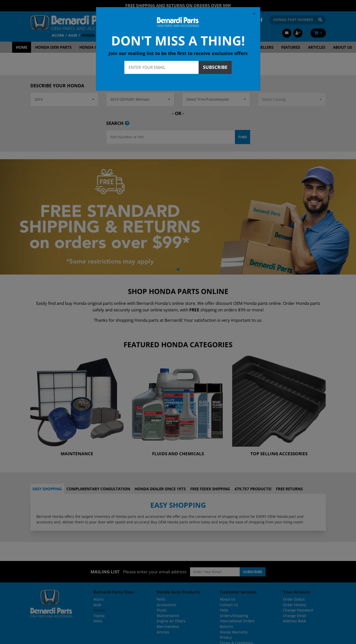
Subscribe (215, 67)
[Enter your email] (162, 67)
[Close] (254, 14)
